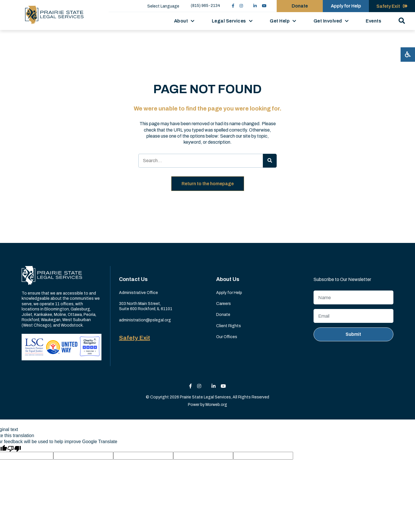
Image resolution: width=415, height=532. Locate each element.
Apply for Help (229, 293)
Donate (223, 315)
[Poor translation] (14, 448)
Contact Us (133, 279)
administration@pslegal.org (145, 320)
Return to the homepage (208, 184)
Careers (223, 304)
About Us (228, 279)
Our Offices (227, 337)
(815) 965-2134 (205, 6)
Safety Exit (135, 338)
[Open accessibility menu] (408, 55)
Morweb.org (216, 405)
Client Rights (229, 326)
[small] (233, 6)
